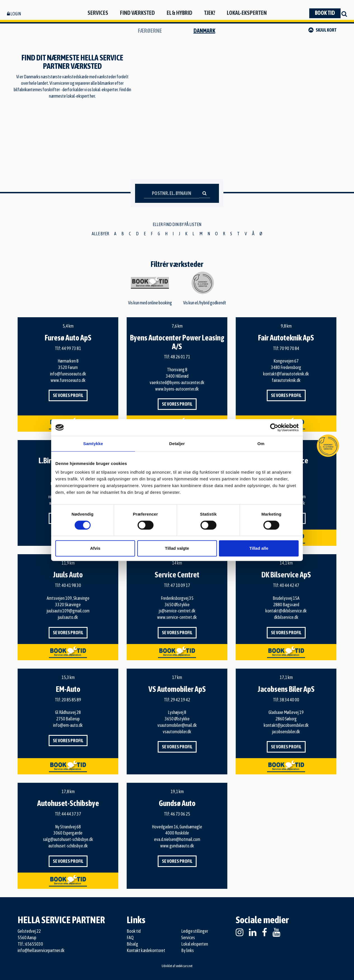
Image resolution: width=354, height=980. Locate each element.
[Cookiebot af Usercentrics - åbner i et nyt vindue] (274, 427)
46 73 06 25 (180, 814)
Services (98, 13)
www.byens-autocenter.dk (177, 389)
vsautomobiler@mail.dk (177, 725)
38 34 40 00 (289, 700)
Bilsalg (132, 944)
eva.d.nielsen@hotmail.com (177, 839)
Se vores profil (68, 395)
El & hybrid (180, 13)
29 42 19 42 (180, 700)
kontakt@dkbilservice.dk (286, 611)
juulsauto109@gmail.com (68, 611)
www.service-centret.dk (177, 617)
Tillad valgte (177, 548)
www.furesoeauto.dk (68, 380)
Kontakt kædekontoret (146, 950)
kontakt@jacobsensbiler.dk (286, 725)
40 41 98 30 (71, 585)
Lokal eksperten (195, 944)
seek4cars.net (184, 966)
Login (14, 14)
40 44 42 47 (289, 585)
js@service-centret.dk (177, 611)
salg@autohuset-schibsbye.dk (68, 839)
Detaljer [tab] (177, 444)
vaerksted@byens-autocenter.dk (177, 382)
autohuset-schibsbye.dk (68, 846)
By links (187, 950)
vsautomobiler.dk (177, 732)
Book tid (325, 13)
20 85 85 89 (71, 700)
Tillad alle (259, 548)
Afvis (95, 548)
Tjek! (210, 13)
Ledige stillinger (195, 931)
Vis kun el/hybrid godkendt (205, 288)
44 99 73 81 (71, 348)
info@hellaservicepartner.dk (41, 950)
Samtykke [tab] (93, 444)
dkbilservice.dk (286, 617)
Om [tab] (261, 444)
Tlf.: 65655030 (30, 944)
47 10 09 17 (180, 585)
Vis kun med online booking (150, 291)
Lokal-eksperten (247, 13)
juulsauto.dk (68, 617)
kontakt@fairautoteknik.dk (286, 374)
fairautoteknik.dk (286, 380)
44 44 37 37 (71, 814)
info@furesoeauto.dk (68, 374)
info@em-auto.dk (68, 725)
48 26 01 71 (180, 357)
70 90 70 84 (289, 348)
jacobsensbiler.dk (286, 732)
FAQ (130, 937)
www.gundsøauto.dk (177, 846)
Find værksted (137, 13)
